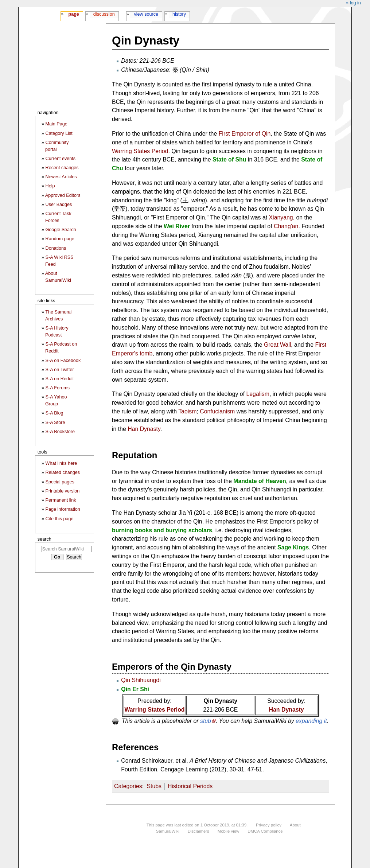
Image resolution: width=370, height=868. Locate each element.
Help (50, 186)
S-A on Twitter (60, 370)
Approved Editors (63, 195)
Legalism (258, 394)
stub (206, 721)
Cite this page (60, 519)
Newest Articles (61, 177)
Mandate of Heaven (260, 481)
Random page (60, 239)
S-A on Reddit (60, 379)
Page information (63, 509)
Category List (59, 133)
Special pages (60, 482)
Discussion (104, 14)
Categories (128, 786)
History (179, 14)
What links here (61, 463)
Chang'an (286, 226)
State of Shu (229, 159)
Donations (56, 248)
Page (73, 14)
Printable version (63, 491)
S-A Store (55, 423)
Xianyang (281, 217)
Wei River (177, 226)
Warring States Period (140, 151)
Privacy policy (269, 825)
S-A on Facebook (63, 361)
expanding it (311, 721)
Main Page (57, 124)
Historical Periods (190, 786)
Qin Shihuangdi (141, 680)
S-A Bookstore (60, 432)
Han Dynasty (144, 429)
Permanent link (61, 500)
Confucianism (217, 411)
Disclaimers (198, 831)
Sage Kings (293, 547)
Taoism (187, 411)
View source (146, 14)
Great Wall (277, 345)
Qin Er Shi (135, 689)
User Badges (59, 205)
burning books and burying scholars (162, 530)
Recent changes (62, 168)
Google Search (61, 230)
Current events (61, 159)
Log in (355, 3)
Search (44, 539)
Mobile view (229, 831)
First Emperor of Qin (245, 134)
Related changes (63, 472)
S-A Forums (58, 388)
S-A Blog (54, 413)
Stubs (154, 786)
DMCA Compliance (265, 831)
